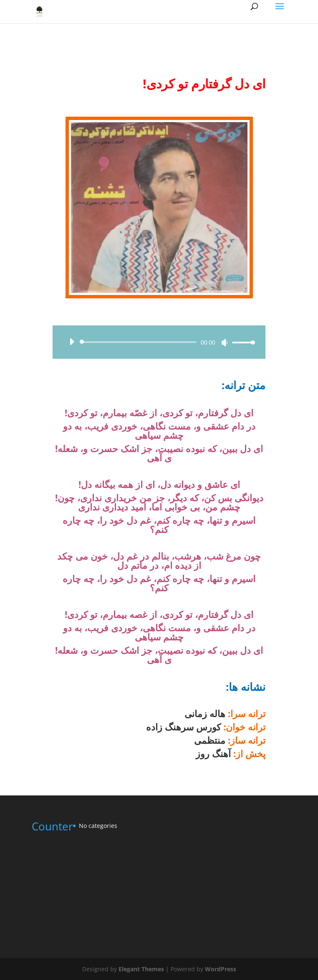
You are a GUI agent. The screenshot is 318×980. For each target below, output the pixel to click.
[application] (159, 342)
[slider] (140, 342)
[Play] (72, 342)
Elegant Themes (141, 969)
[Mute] (225, 342)
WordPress (221, 969)
